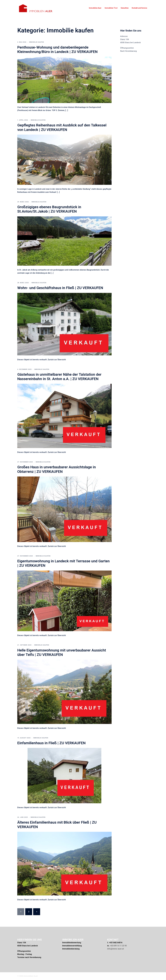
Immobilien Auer (95, 8)
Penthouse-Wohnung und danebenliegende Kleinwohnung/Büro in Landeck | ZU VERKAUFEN (57, 49)
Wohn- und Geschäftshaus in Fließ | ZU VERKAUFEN (60, 288)
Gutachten (125, 8)
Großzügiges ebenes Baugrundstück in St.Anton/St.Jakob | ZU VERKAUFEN (49, 209)
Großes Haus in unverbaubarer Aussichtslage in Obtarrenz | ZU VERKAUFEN (57, 469)
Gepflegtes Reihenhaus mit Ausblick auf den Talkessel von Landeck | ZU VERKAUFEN (62, 127)
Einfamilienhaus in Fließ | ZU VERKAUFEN (51, 743)
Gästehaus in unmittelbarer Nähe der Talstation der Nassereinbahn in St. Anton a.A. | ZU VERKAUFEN (59, 377)
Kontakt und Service (139, 8)
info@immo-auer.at (116, 949)
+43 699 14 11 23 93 (118, 946)
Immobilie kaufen (36, 42)
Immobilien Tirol (111, 8)
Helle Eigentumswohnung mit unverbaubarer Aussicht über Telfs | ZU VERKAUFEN (62, 652)
